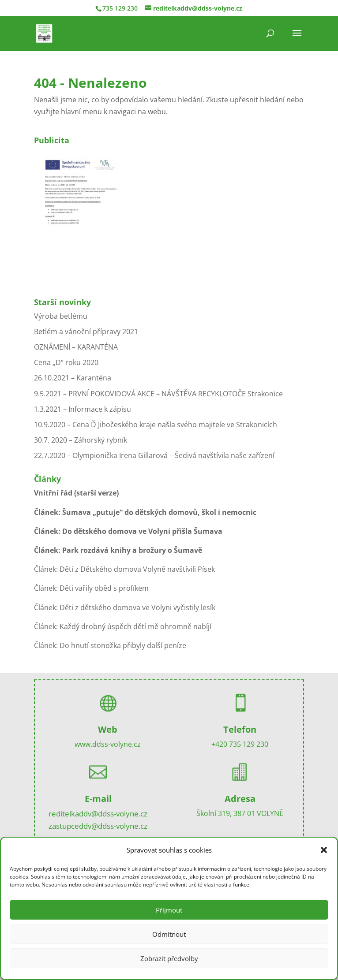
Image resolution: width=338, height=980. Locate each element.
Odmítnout (169, 934)
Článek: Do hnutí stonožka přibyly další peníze (110, 645)
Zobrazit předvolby (169, 958)
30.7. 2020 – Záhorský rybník (81, 440)
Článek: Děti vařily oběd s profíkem (91, 588)
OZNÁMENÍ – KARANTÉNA (76, 347)
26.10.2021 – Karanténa (73, 378)
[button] (324, 850)
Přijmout (169, 910)
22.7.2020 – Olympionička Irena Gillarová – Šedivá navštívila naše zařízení (154, 455)
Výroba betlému (61, 316)
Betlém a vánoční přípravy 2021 (86, 332)
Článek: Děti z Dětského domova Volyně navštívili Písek (124, 569)
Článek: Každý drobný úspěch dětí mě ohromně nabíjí (123, 626)
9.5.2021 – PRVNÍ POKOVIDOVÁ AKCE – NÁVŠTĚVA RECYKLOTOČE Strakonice (158, 394)
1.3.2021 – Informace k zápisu (83, 409)
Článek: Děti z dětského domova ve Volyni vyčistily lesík (125, 607)
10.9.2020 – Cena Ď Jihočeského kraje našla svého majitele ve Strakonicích (156, 425)
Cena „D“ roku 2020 (66, 362)
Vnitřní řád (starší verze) (76, 493)
